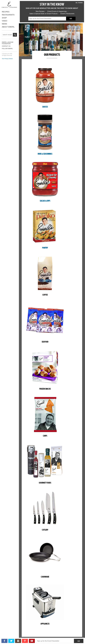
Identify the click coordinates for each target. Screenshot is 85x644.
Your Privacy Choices (7, 59)
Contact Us (6, 46)
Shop (4, 18)
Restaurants (8, 15)
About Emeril (8, 27)
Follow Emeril (7, 48)
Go (79, 641)
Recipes (6, 12)
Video (5, 21)
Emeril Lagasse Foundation (8, 43)
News (4, 24)
